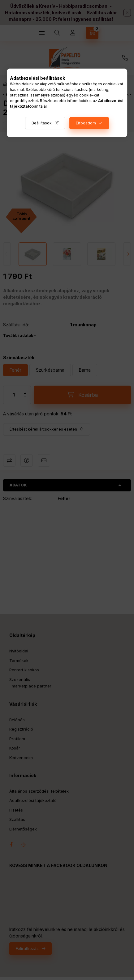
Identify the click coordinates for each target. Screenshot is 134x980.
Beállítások (42, 123)
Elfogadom (86, 123)
